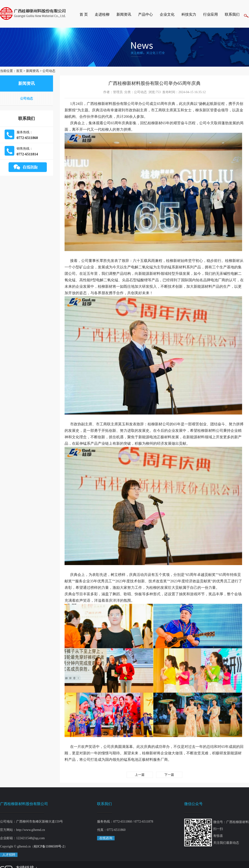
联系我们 (232, 14)
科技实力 (189, 14)
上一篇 (140, 775)
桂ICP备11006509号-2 (49, 846)
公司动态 (49, 71)
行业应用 (210, 14)
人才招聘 (9, 855)
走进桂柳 (102, 14)
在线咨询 (106, 838)
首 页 (84, 14)
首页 (19, 71)
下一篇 (169, 775)
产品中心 (145, 14)
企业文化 (167, 14)
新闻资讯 (124, 14)
